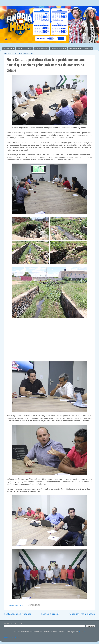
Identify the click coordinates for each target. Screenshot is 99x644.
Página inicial (50, 614)
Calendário (88, 48)
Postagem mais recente (18, 614)
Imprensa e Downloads (58, 48)
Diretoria (20, 48)
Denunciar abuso (12, 638)
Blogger (82, 632)
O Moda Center (9, 48)
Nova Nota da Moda (75, 48)
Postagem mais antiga (82, 614)
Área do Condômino (42, 48)
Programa (29, 48)
